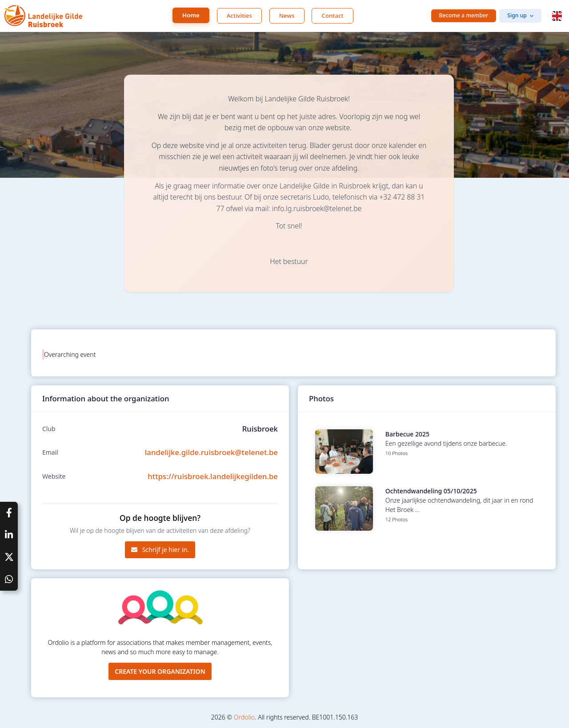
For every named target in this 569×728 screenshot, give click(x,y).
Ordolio (244, 717)
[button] (557, 16)
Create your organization (160, 671)
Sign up (517, 15)
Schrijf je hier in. (160, 550)
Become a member (464, 15)
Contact (332, 16)
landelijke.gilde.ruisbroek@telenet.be (211, 452)
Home (191, 15)
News (287, 16)
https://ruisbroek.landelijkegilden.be (213, 476)
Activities (239, 16)
